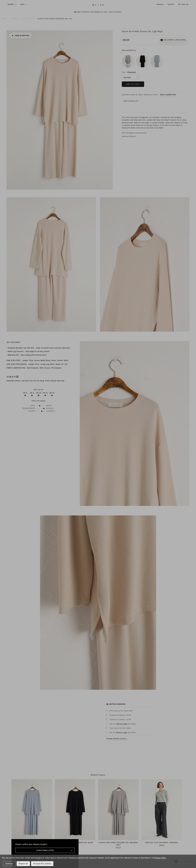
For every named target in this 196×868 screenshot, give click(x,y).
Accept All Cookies (42, 864)
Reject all (23, 864)
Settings (9, 864)
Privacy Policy (160, 858)
